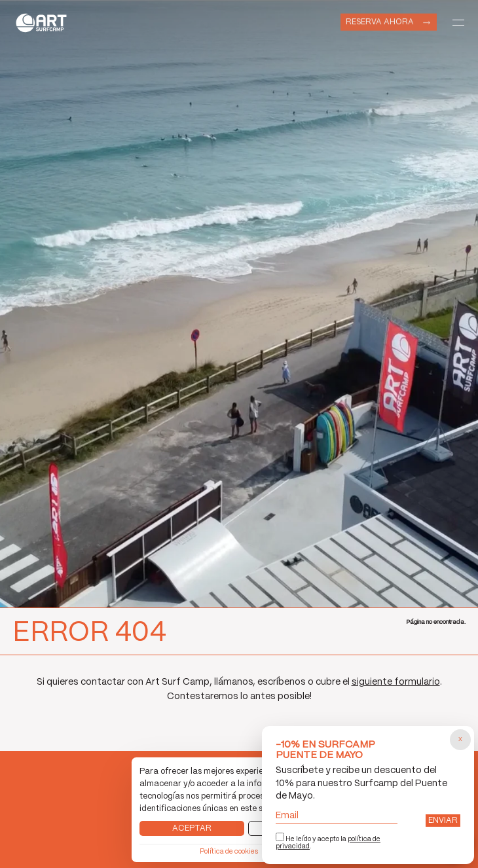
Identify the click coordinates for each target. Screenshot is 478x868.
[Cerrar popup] (460, 740)
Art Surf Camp (45, 23)
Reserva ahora (380, 22)
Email (337, 816)
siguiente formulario (396, 682)
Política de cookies (229, 852)
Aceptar (192, 828)
